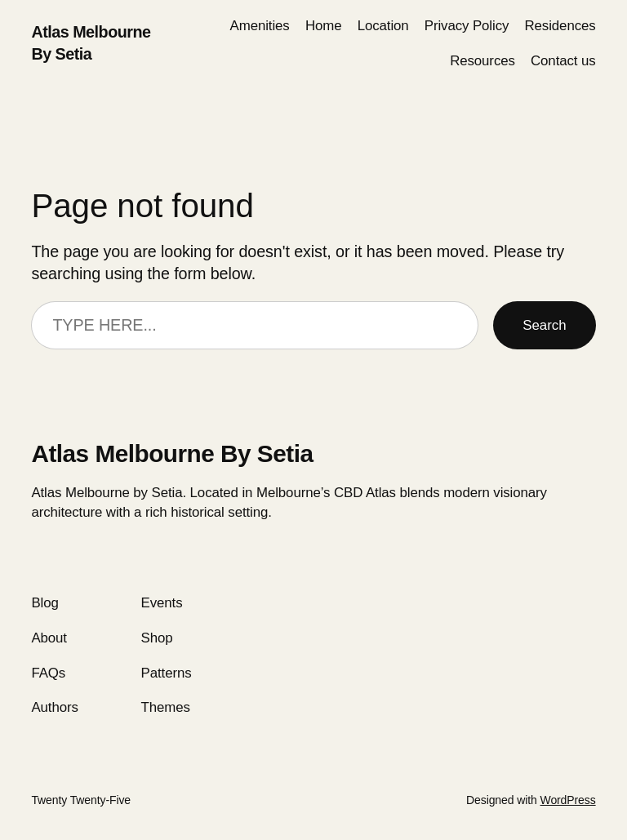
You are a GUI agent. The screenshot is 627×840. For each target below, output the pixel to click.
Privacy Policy (467, 26)
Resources (482, 61)
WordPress (568, 800)
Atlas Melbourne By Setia (172, 453)
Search (544, 325)
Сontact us (563, 61)
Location (383, 26)
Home (324, 26)
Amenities (260, 26)
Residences (560, 26)
